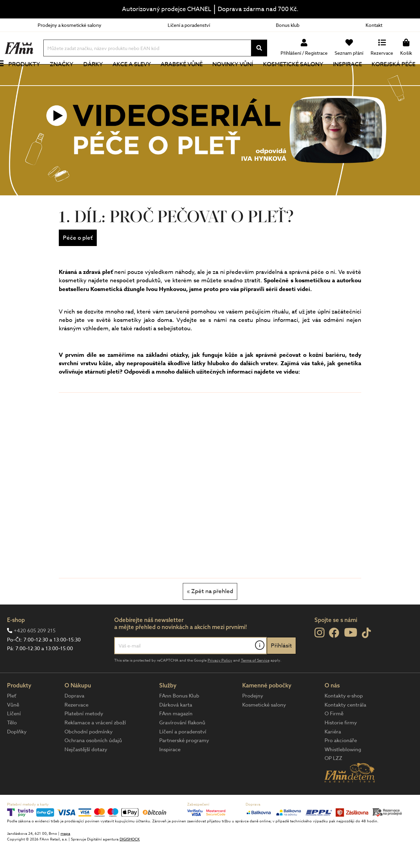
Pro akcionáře (341, 763)
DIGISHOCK (130, 862)
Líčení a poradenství (189, 25)
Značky (68, 75)
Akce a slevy (136, 75)
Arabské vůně (186, 75)
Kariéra (333, 754)
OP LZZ (333, 781)
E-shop (16, 642)
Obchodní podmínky (89, 754)
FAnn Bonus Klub (179, 718)
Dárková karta (176, 727)
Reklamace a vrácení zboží (95, 745)
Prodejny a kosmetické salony (70, 25)
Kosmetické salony (295, 75)
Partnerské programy (184, 763)
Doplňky (17, 754)
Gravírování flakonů (182, 745)
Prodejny (253, 718)
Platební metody (84, 736)
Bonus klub (288, 25)
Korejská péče (393, 75)
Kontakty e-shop (344, 718)
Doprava (74, 718)
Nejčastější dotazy (86, 772)
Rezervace (76, 727)
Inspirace (348, 75)
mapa (65, 856)
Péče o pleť (78, 260)
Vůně (13, 727)
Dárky (99, 75)
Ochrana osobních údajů (93, 763)
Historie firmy (341, 745)
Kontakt (374, 25)
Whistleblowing (343, 772)
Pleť (12, 718)
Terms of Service (255, 683)
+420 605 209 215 (35, 653)
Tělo (12, 745)
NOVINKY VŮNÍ (236, 75)
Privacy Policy (220, 683)
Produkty (32, 75)
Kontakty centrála (345, 727)
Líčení (14, 736)
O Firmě (334, 736)
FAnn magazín (176, 736)
